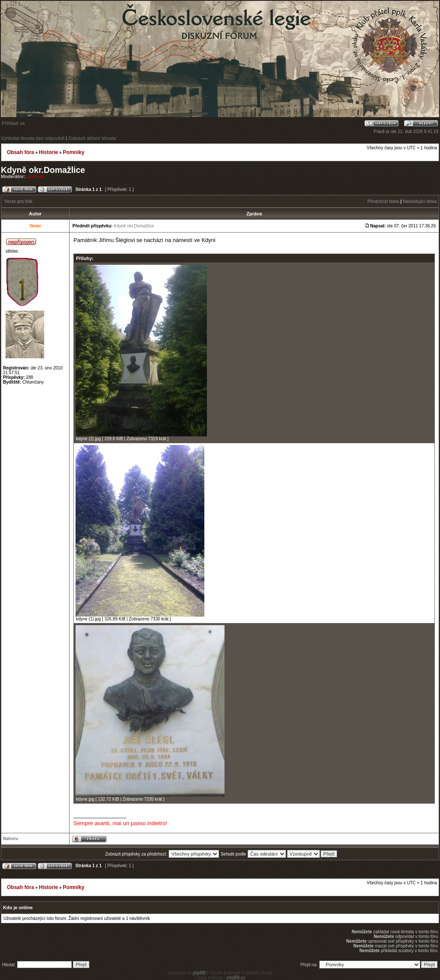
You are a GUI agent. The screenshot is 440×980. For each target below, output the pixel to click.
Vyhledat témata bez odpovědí (33, 138)
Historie (48, 152)
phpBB (199, 973)
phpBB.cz (236, 978)
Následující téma (420, 201)
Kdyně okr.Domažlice (43, 170)
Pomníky (73, 152)
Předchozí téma (383, 201)
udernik (36, 176)
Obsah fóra (20, 152)
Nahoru (11, 839)
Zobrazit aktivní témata (92, 138)
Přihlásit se (13, 123)
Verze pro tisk (19, 201)
